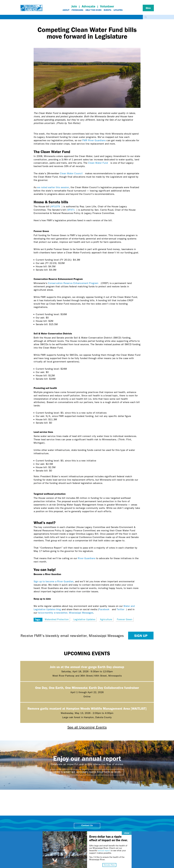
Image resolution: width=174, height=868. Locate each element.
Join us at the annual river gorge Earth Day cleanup (87, 667)
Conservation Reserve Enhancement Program (74, 283)
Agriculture (106, 619)
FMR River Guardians (94, 140)
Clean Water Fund (99, 163)
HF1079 (56, 207)
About (66, 10)
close (123, 828)
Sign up (141, 636)
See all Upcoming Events (87, 727)
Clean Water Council (72, 173)
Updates (118, 10)
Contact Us (87, 826)
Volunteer (107, 6)
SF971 (72, 210)
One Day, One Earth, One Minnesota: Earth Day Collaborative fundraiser (87, 688)
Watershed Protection (57, 619)
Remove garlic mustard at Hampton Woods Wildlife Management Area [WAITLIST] (87, 708)
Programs (77, 10)
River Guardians (87, 558)
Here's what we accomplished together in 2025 (87, 772)
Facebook (105, 609)
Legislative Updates (84, 619)
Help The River (94, 10)
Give (148, 8)
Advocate (89, 6)
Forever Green (125, 619)
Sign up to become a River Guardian (54, 581)
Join (74, 6)
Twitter (121, 609)
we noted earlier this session (53, 187)
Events (108, 10)
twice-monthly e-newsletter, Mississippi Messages (66, 613)
